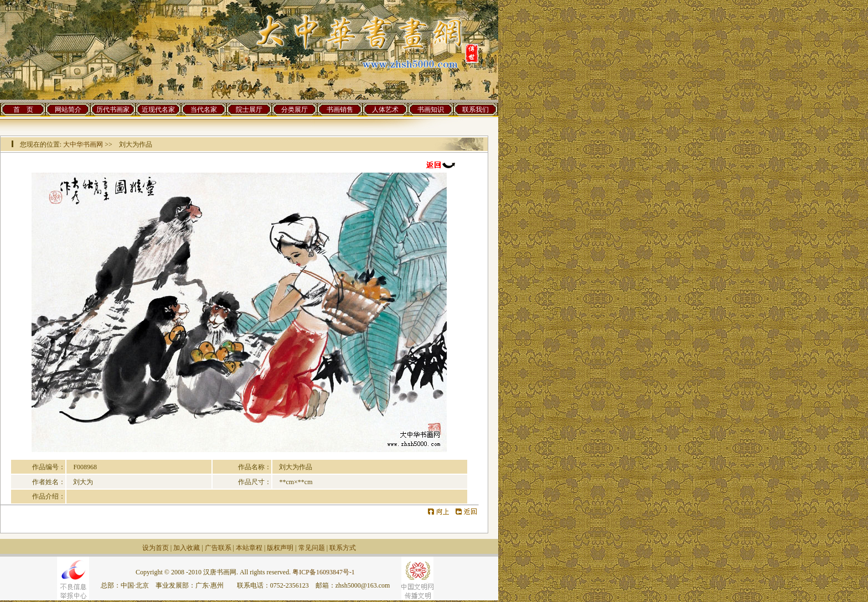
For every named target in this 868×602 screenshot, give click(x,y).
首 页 (23, 110)
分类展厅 (294, 110)
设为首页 (156, 548)
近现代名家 (158, 110)
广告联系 (218, 548)
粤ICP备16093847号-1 (324, 572)
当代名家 (204, 110)
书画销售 (340, 110)
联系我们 (476, 110)
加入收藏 (187, 548)
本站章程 (249, 548)
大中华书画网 (83, 144)
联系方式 (343, 548)
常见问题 (312, 548)
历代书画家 (113, 110)
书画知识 (431, 110)
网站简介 (68, 110)
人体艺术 (385, 110)
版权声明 (280, 548)
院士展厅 (249, 110)
